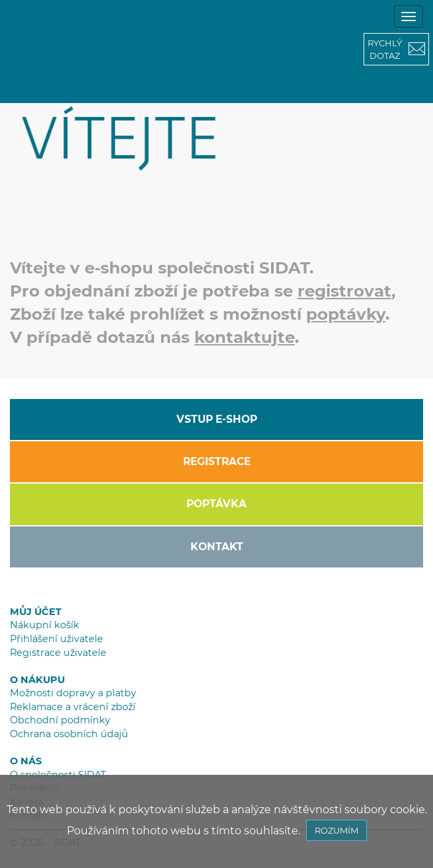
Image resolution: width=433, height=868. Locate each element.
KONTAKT (217, 547)
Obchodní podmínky (60, 720)
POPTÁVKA (216, 504)
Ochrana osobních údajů (69, 734)
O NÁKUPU (37, 680)
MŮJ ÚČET (36, 612)
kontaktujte (245, 337)
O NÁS (26, 761)
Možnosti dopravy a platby (73, 693)
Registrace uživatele (58, 653)
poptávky (346, 314)
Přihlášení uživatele (57, 639)
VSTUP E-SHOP (217, 419)
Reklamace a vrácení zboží (73, 707)
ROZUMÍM (336, 830)
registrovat (344, 291)
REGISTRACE (217, 461)
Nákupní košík (45, 625)
